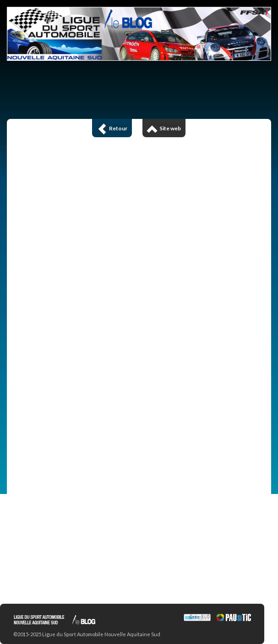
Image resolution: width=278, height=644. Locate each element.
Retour (112, 128)
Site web (164, 128)
